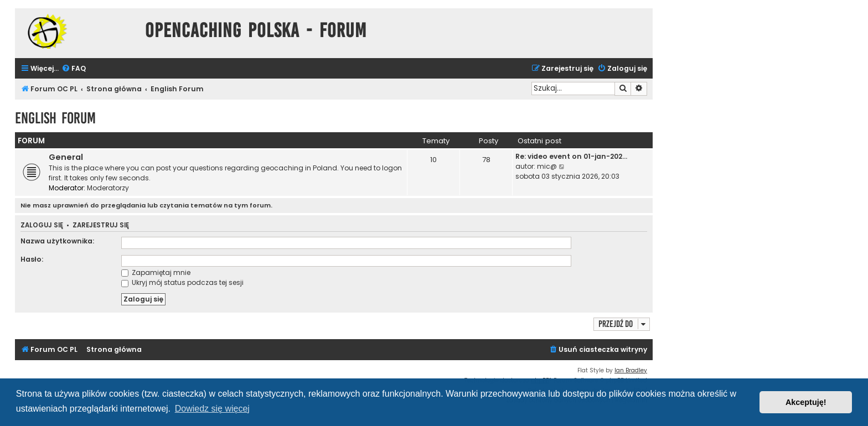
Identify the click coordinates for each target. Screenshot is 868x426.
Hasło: (32, 259)
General (66, 157)
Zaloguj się (42, 225)
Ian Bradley (631, 370)
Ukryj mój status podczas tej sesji (182, 282)
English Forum (55, 118)
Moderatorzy (108, 188)
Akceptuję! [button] (806, 402)
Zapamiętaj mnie (156, 272)
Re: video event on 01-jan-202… (571, 156)
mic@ (547, 166)
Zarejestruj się (101, 225)
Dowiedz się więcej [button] (212, 409)
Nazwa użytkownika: (57, 241)
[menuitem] (74, 69)
